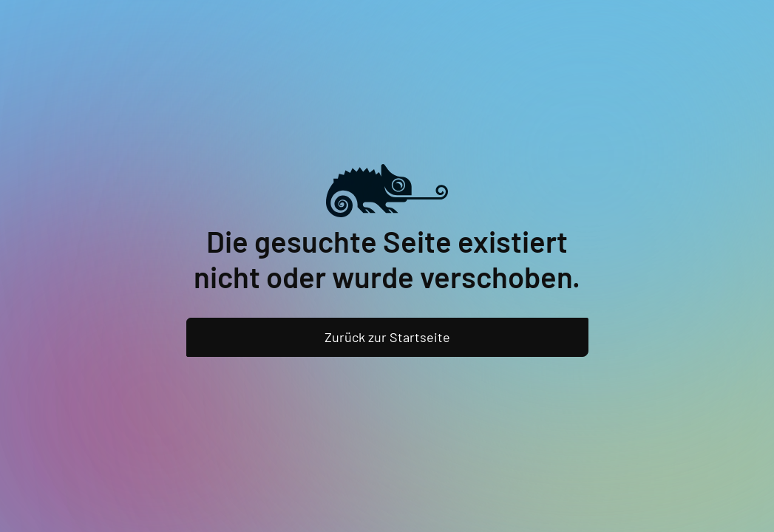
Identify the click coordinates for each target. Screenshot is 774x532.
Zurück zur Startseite (387, 337)
